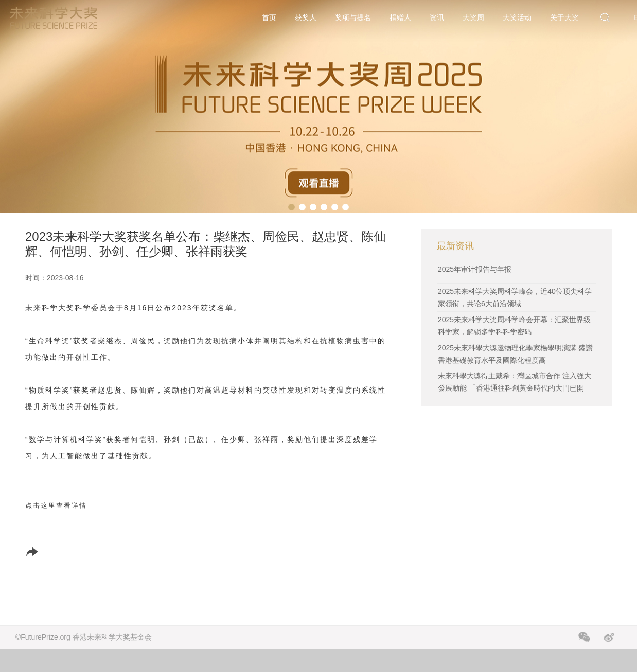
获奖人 (306, 17)
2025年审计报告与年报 (475, 269)
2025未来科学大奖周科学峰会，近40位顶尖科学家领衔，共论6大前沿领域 (515, 297)
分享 (44, 552)
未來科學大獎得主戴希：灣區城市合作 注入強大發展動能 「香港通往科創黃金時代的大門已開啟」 (515, 388)
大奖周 (473, 17)
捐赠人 (400, 17)
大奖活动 (517, 17)
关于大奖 (564, 17)
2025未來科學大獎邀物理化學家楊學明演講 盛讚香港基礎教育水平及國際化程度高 (515, 354)
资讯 (437, 17)
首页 (269, 17)
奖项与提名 (353, 17)
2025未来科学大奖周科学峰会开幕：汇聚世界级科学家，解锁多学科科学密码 (514, 326)
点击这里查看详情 (56, 506)
